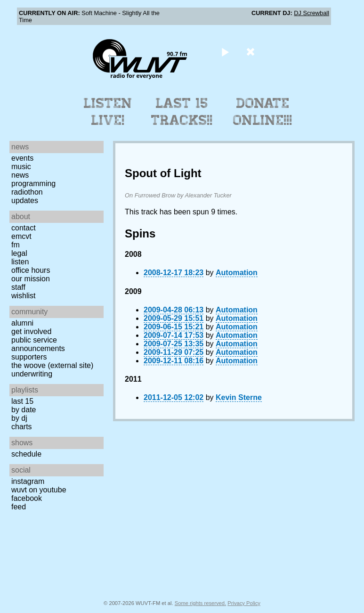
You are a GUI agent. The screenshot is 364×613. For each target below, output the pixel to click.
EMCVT (21, 236)
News (20, 175)
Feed (19, 507)
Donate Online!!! (263, 112)
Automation (237, 273)
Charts (22, 427)
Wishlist (24, 296)
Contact (24, 228)
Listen (20, 262)
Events (22, 158)
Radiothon (27, 192)
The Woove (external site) (52, 365)
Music (21, 167)
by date (24, 410)
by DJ (19, 418)
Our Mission (31, 279)
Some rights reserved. (200, 603)
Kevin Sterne (239, 397)
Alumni (22, 323)
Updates (25, 200)
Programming (33, 184)
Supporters (29, 357)
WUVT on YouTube (39, 490)
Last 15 (22, 401)
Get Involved (31, 331)
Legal (19, 253)
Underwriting (32, 374)
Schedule (26, 454)
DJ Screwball (311, 13)
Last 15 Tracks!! (182, 112)
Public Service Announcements (38, 344)
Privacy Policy (244, 603)
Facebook (27, 498)
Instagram (28, 481)
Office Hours (31, 270)
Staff (18, 287)
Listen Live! (108, 112)
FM (16, 245)
